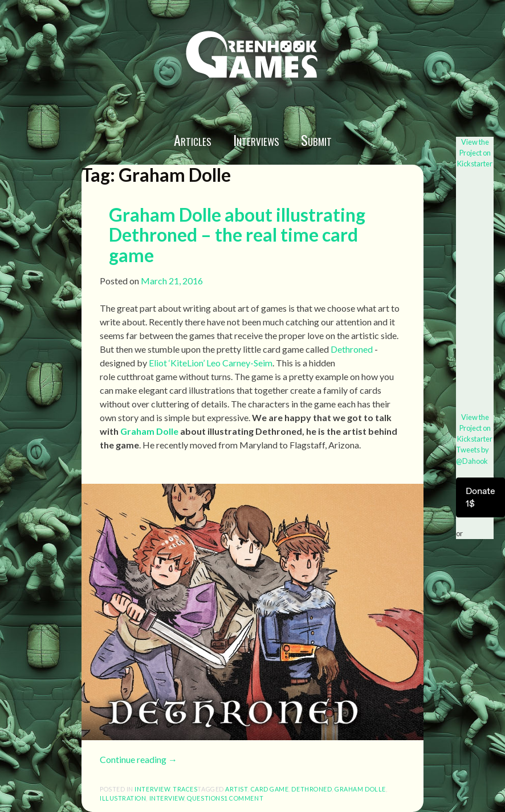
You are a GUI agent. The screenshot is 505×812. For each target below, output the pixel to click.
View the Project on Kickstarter (475, 153)
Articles (193, 140)
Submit (316, 140)
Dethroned (352, 349)
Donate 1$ (480, 497)
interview (152, 789)
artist (236, 789)
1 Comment (244, 798)
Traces (185, 789)
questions (205, 798)
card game (270, 789)
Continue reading (139, 759)
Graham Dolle (149, 431)
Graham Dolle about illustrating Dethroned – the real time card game (237, 234)
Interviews (256, 140)
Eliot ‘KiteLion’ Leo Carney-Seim (211, 363)
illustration (123, 798)
